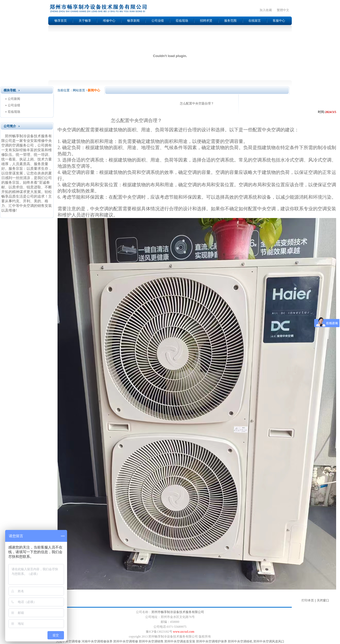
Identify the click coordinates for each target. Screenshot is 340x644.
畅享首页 (61, 21)
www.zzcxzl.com (184, 632)
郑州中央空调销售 (151, 641)
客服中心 (279, 21)
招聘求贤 (206, 21)
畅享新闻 (133, 21)
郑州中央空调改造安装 (180, 641)
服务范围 (230, 21)
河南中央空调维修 (68, 641)
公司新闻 (14, 99)
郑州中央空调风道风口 (269, 641)
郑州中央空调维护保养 (212, 641)
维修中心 (109, 21)
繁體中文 (283, 10)
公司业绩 (158, 21)
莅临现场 (182, 21)
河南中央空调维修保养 (97, 641)
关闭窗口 (323, 600)
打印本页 (308, 600)
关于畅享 (85, 21)
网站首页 (79, 90)
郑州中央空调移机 (240, 641)
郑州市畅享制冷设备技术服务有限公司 (178, 612)
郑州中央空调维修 (126, 641)
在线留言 (255, 21)
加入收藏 (266, 10)
